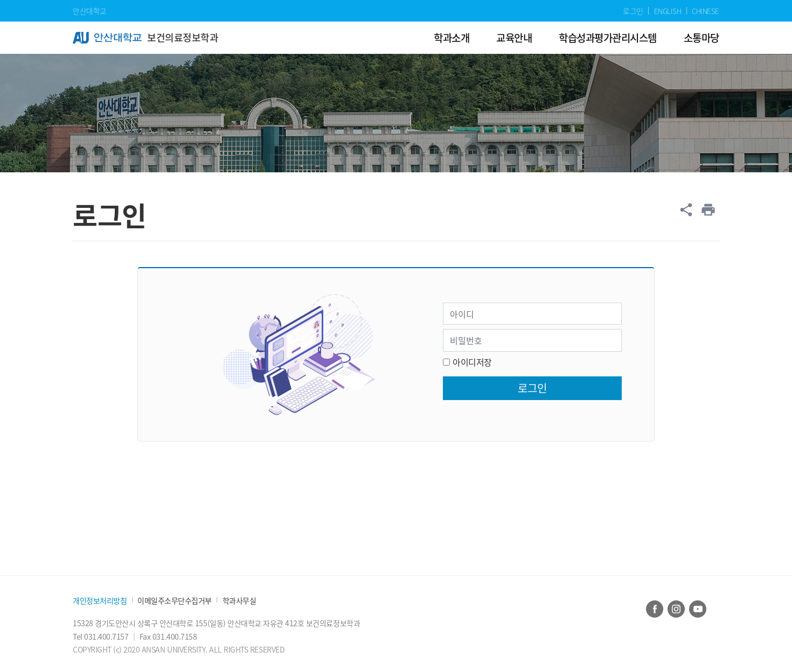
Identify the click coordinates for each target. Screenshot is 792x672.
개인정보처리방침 (100, 601)
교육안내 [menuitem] (514, 37)
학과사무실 (239, 601)
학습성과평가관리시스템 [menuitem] (608, 37)
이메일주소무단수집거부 (175, 601)
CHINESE (706, 11)
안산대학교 (90, 11)
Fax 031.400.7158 (168, 636)
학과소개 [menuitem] (451, 37)
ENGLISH (668, 11)
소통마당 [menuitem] (701, 37)
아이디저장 (472, 362)
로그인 (633, 11)
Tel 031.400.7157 (102, 636)
